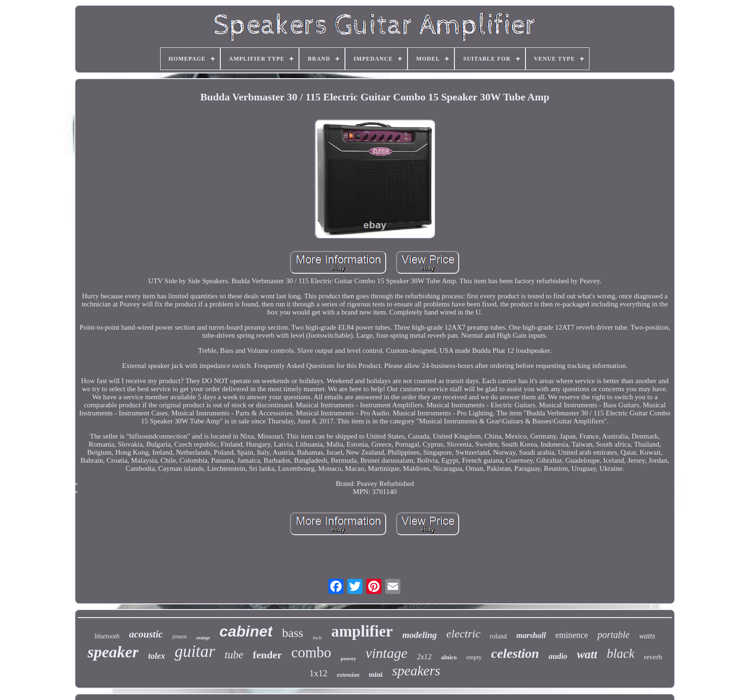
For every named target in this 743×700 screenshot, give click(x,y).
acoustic (146, 634)
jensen (180, 637)
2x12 (424, 657)
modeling (420, 635)
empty (474, 657)
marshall (531, 635)
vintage (386, 653)
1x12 (318, 673)
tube (234, 655)
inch (317, 637)
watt (587, 654)
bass (293, 633)
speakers (416, 671)
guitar (195, 651)
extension (348, 675)
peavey (348, 658)
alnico (449, 657)
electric (463, 634)
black (620, 654)
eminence (572, 635)
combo (311, 652)
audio (558, 656)
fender (267, 655)
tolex (156, 656)
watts (647, 636)
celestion (515, 653)
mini (376, 674)
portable (614, 635)
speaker (113, 652)
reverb (653, 657)
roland (498, 636)
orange (203, 638)
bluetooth (107, 636)
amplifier (362, 631)
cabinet (246, 631)
